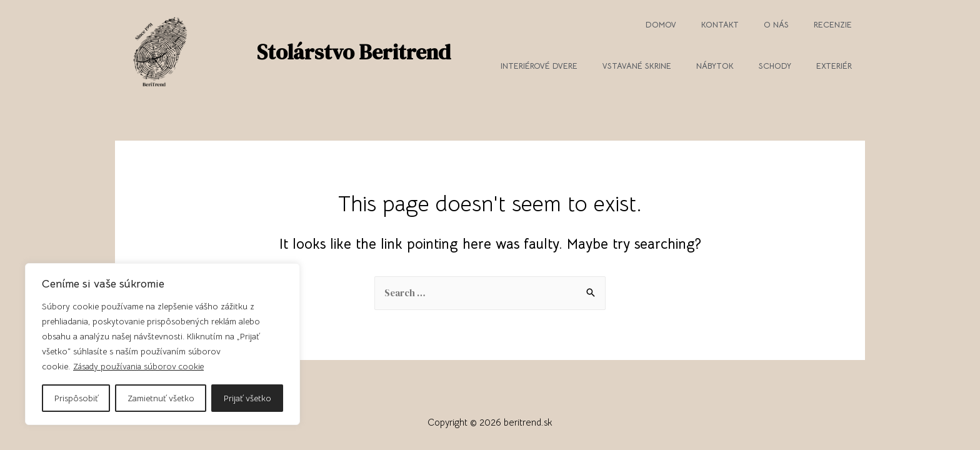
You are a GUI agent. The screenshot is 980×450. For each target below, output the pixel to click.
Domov (661, 25)
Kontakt (720, 25)
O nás (776, 25)
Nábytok (715, 66)
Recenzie (833, 25)
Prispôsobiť (76, 398)
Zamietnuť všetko (161, 398)
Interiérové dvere (539, 66)
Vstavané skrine (637, 66)
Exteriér (834, 66)
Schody (775, 66)
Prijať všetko (247, 398)
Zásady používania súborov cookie (141, 367)
